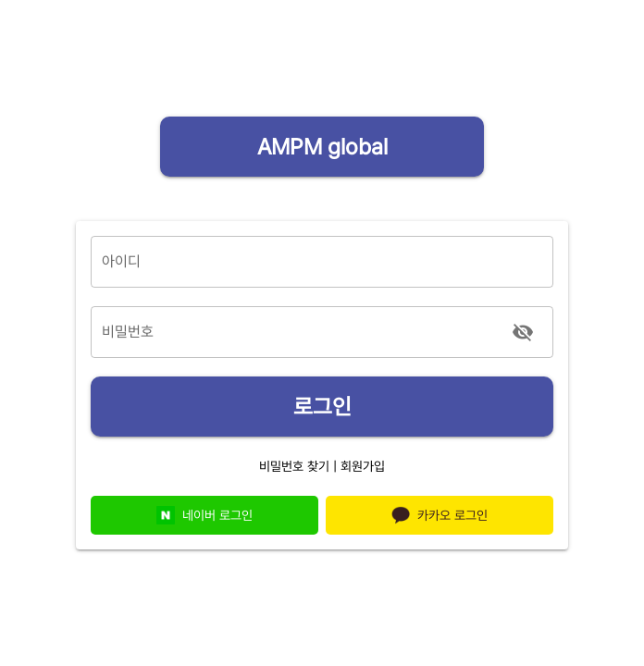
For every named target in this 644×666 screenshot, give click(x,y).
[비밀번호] (297, 332)
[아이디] (322, 262)
